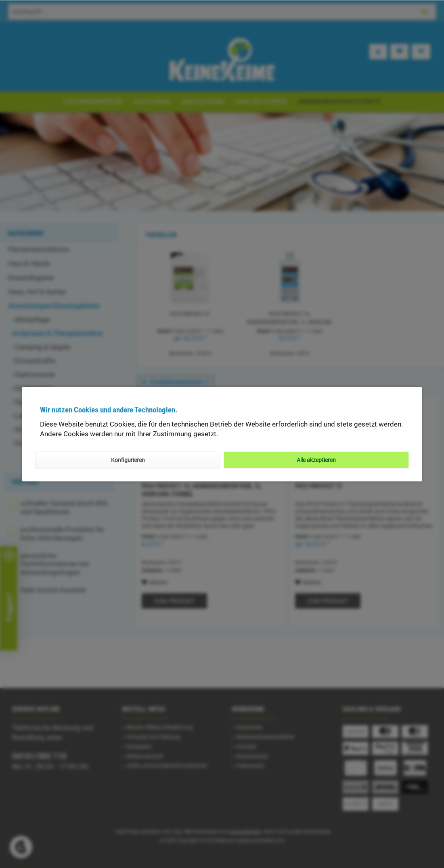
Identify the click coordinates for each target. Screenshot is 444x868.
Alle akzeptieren (316, 460)
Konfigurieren (128, 460)
